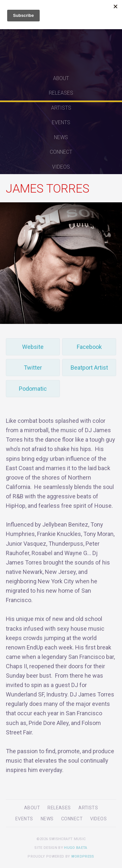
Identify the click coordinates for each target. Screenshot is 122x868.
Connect (61, 152)
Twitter (33, 368)
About (61, 78)
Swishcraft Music (61, 36)
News (61, 137)
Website (33, 347)
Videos (61, 167)
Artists (61, 108)
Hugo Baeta (76, 848)
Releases (61, 93)
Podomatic (33, 389)
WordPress (83, 856)
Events (61, 122)
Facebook (89, 347)
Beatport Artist (89, 368)
